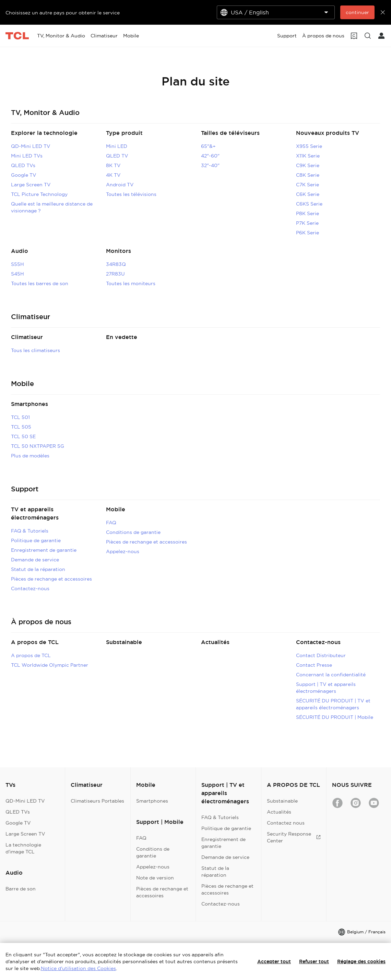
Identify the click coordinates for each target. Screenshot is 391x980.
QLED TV (117, 156)
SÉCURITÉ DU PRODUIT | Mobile (335, 717)
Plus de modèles (30, 456)
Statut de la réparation (38, 569)
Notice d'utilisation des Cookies (78, 968)
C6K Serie (308, 194)
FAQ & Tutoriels (30, 531)
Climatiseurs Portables (97, 801)
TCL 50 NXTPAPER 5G (38, 446)
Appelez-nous (123, 551)
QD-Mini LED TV (31, 146)
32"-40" (210, 165)
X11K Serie (308, 156)
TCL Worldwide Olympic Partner (50, 665)
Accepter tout (274, 961)
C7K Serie (307, 185)
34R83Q (116, 264)
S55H (17, 264)
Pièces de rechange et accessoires (51, 579)
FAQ (111, 523)
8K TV (113, 165)
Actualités (215, 642)
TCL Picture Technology (39, 194)
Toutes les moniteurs (131, 283)
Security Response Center (294, 837)
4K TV (113, 175)
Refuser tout (314, 961)
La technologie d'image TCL (23, 848)
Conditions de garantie (133, 532)
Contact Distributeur (321, 655)
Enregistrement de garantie (44, 550)
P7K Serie (307, 223)
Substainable (124, 642)
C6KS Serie (309, 204)
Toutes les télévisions (131, 194)
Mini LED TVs (27, 156)
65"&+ (208, 146)
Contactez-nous (30, 588)
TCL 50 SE (23, 436)
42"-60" (210, 156)
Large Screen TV (31, 185)
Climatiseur (27, 337)
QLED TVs (23, 165)
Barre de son (21, 889)
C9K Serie (308, 165)
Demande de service (35, 560)
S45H (17, 274)
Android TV (120, 185)
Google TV (24, 175)
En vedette (122, 337)
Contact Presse (314, 665)
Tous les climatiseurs (35, 350)
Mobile (116, 509)
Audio (20, 251)
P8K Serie (307, 213)
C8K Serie (308, 175)
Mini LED (117, 146)
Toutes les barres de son (40, 283)
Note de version (155, 878)
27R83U (115, 274)
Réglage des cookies (361, 961)
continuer (357, 12)
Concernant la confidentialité (331, 675)
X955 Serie (309, 146)
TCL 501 (20, 417)
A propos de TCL (35, 642)
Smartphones (29, 404)
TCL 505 (21, 427)
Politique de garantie (36, 540)
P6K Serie (307, 233)
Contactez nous (286, 823)
